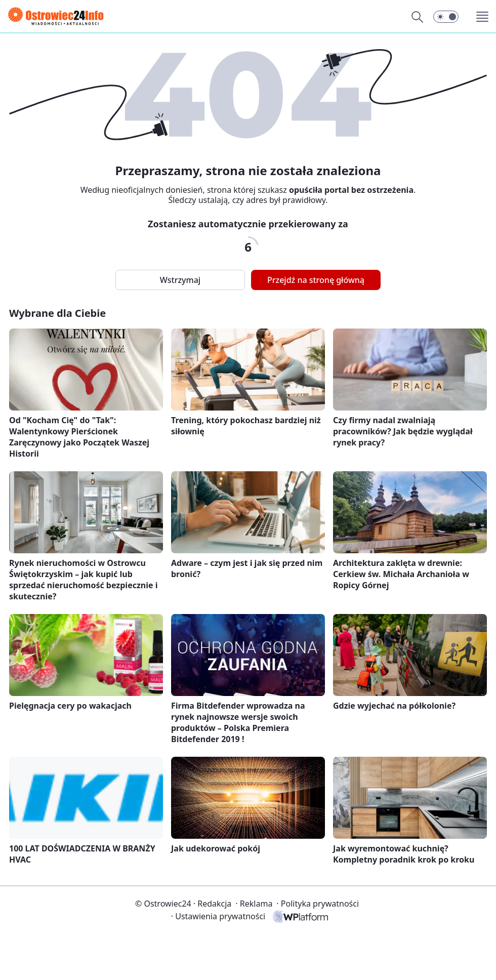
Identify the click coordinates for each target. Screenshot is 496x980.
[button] (446, 17)
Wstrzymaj (180, 280)
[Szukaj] (417, 17)
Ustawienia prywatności (218, 916)
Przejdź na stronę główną (316, 280)
